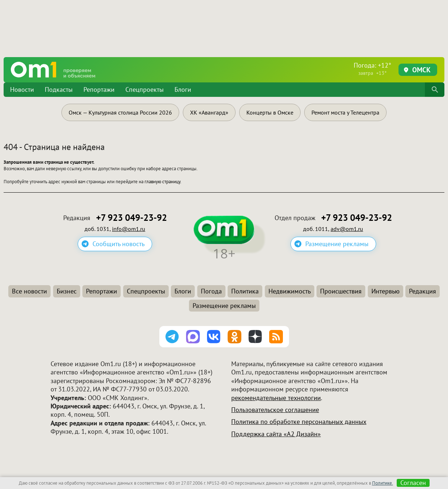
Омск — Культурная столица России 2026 (120, 112)
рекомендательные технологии (276, 398)
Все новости (29, 291)
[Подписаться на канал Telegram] (172, 337)
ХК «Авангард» (209, 112)
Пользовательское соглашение (275, 410)
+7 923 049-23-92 (132, 218)
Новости (22, 89)
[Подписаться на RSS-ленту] (276, 337)
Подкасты (59, 89)
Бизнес (67, 291)
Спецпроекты (145, 89)
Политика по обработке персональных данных (299, 422)
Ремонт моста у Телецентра (345, 112)
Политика (245, 291)
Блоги (183, 89)
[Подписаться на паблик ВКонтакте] (214, 337)
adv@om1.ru (347, 229)
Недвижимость (290, 291)
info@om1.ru (129, 229)
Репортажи (99, 89)
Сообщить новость (119, 244)
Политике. (383, 483)
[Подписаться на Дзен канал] (255, 337)
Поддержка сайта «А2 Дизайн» (276, 434)
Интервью (385, 291)
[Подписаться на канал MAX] (193, 337)
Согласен (413, 483)
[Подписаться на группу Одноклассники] (234, 337)
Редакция (423, 291)
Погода (211, 291)
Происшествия (341, 291)
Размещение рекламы (337, 244)
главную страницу (162, 182)
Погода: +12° (372, 69)
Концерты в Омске (270, 112)
